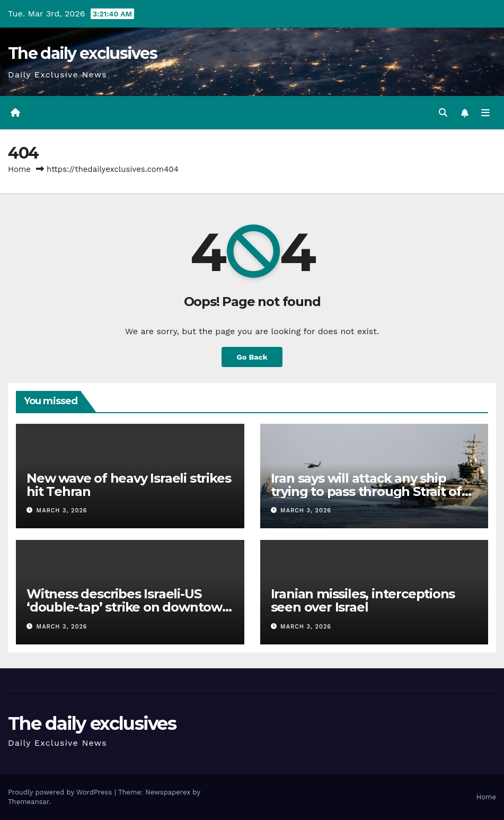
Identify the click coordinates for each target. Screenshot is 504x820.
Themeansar (28, 802)
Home (19, 169)
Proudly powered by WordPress (61, 792)
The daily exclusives (82, 53)
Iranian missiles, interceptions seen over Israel (363, 600)
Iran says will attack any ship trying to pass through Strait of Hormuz (366, 491)
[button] (443, 113)
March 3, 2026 (62, 511)
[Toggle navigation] (485, 113)
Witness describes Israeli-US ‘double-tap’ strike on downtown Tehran (129, 607)
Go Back (252, 357)
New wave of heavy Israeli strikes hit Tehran (129, 485)
